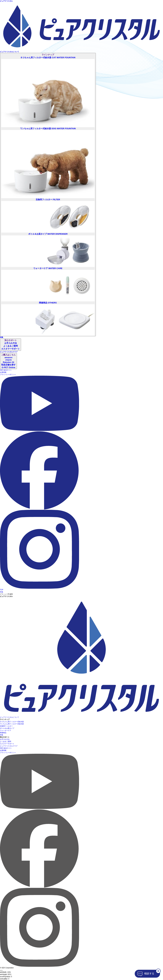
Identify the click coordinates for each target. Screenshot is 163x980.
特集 (2, 592)
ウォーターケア (6, 730)
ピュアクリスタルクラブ (9, 746)
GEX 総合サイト (6, 370)
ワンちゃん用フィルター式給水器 (12, 724)
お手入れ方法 (5, 739)
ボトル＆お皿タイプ (7, 728)
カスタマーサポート (7, 744)
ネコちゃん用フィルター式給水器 (12, 722)
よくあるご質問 (6, 742)
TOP (2, 590)
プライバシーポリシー (8, 375)
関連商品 (3, 733)
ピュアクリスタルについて (9, 717)
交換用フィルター (6, 726)
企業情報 (3, 372)
